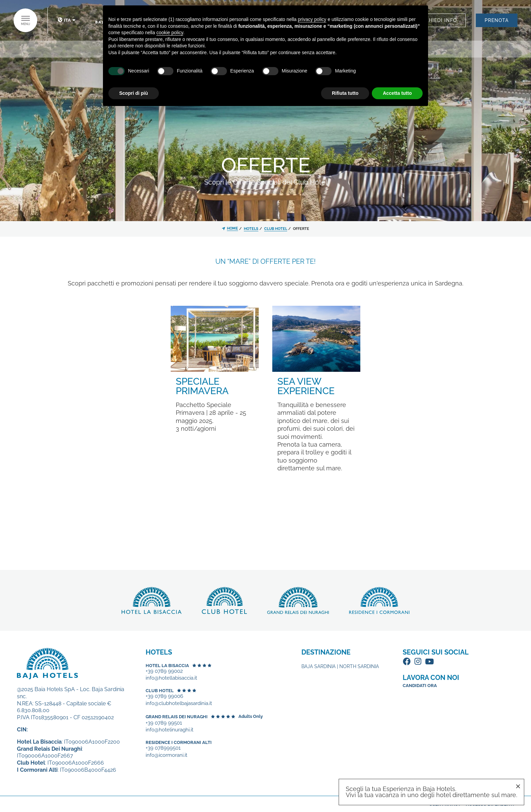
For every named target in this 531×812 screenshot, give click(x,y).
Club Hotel (160, 691)
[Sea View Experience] (316, 338)
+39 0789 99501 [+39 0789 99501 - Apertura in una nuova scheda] (164, 723)
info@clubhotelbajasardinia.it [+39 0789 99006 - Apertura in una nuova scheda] (179, 703)
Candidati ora (420, 686)
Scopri (152, 600)
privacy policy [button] (312, 19)
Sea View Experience (306, 386)
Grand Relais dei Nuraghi (177, 717)
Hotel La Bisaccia (167, 666)
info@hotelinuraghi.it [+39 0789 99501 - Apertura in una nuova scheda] (169, 730)
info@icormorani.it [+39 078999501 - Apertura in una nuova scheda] (166, 755)
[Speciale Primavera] (215, 338)
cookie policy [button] (170, 33)
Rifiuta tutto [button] (345, 93)
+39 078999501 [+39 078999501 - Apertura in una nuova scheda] (163, 748)
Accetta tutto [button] (397, 93)
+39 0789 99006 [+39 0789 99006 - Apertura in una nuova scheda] (164, 696)
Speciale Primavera (202, 386)
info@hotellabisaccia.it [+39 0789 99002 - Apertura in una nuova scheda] (171, 678)
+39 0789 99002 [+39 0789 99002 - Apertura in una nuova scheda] (164, 671)
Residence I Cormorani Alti (179, 742)
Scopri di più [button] (134, 93)
